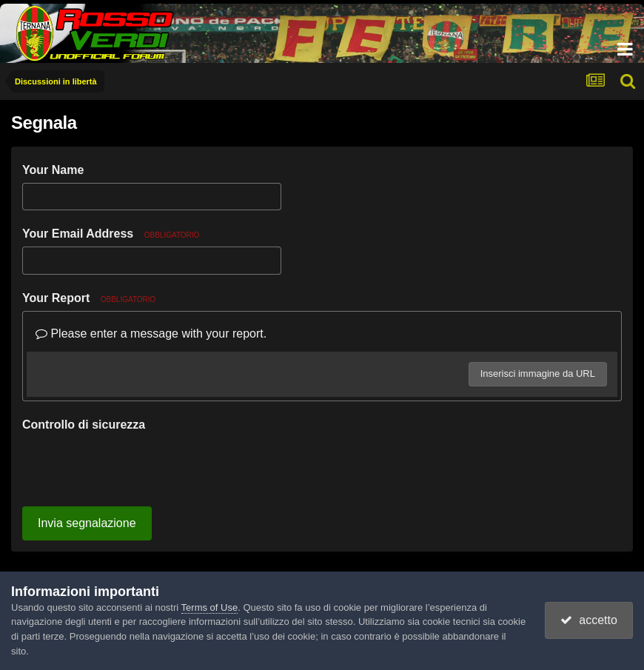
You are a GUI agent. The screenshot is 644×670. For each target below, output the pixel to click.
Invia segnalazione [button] (87, 523)
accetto (588, 620)
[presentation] (135, 466)
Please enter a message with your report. (151, 334)
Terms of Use (210, 607)
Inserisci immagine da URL (538, 373)
